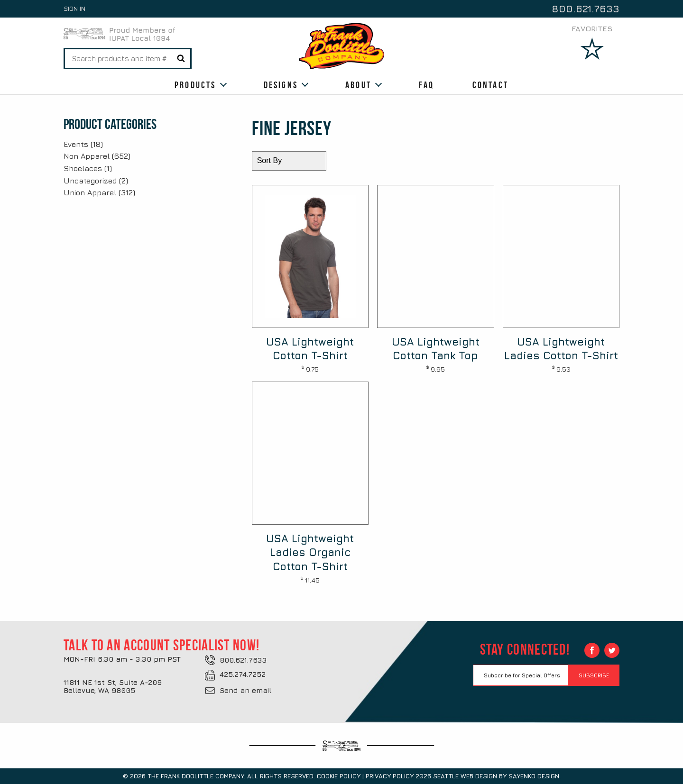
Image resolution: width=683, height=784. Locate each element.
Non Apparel (87, 156)
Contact (490, 85)
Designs (281, 85)
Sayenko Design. (535, 776)
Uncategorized (90, 181)
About (358, 85)
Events (76, 144)
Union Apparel (90, 192)
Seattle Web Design (465, 776)
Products (195, 85)
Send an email (245, 690)
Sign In (74, 9)
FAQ (427, 85)
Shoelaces (83, 168)
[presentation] (545, 704)
